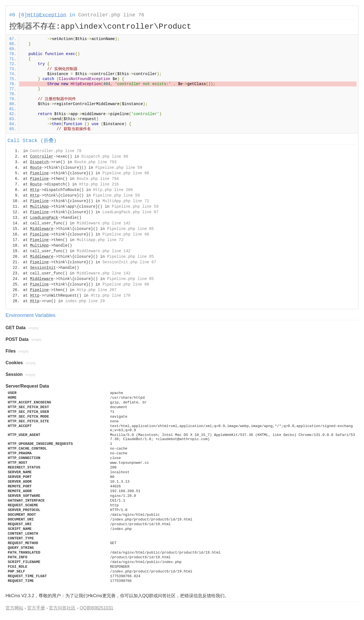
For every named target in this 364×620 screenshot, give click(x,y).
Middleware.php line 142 (104, 223)
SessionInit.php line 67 (129, 262)
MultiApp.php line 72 (100, 240)
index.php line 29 (85, 301)
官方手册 (36, 608)
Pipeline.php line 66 (126, 173)
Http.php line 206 (113, 190)
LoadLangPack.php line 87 (131, 212)
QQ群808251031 (97, 608)
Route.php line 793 (95, 162)
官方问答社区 (62, 608)
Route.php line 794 (98, 179)
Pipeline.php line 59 (119, 168)
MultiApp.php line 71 (126, 201)
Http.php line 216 (99, 184)
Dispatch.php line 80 (105, 157)
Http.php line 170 (111, 296)
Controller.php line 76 (111, 15)
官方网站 (14, 608)
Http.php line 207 (97, 290)
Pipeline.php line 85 (130, 229)
